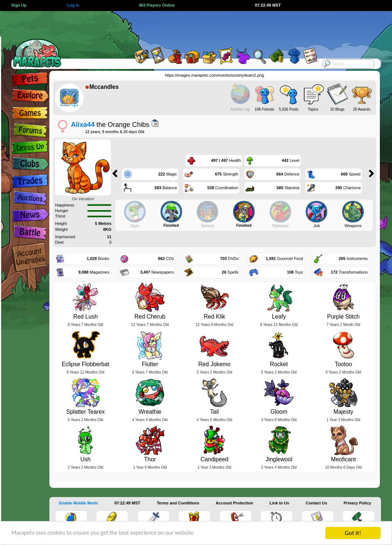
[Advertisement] (188, 28)
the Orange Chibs (110, 124)
